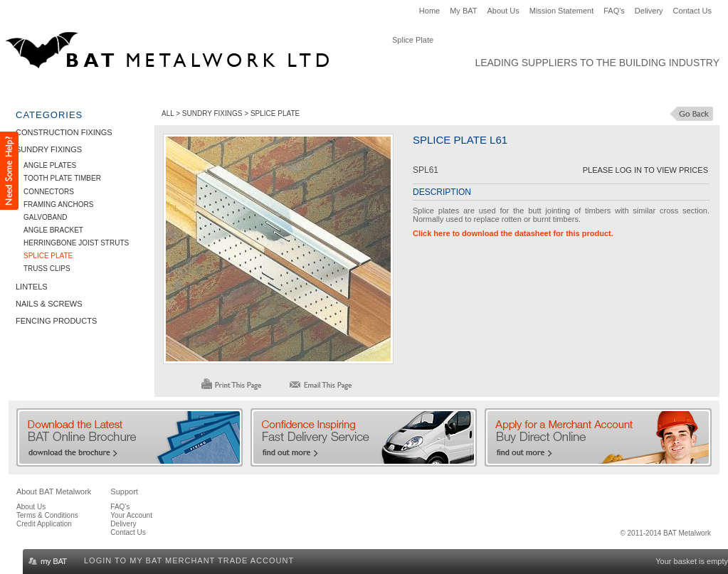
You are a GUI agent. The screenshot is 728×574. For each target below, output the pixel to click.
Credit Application (44, 524)
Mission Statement (561, 11)
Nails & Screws (309, 90)
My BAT (463, 11)
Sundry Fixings (172, 90)
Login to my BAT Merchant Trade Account (189, 560)
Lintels (241, 90)
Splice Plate (48, 256)
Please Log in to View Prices (645, 170)
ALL (168, 113)
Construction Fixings (68, 90)
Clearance (490, 90)
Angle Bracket (53, 230)
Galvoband (46, 217)
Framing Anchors (58, 204)
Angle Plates (50, 165)
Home (429, 11)
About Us (503, 11)
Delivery (649, 11)
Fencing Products (405, 90)
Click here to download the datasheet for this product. (513, 233)
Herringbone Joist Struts (76, 243)
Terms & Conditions (47, 515)
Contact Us (692, 11)
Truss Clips (47, 269)
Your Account (131, 515)
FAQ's (614, 11)
